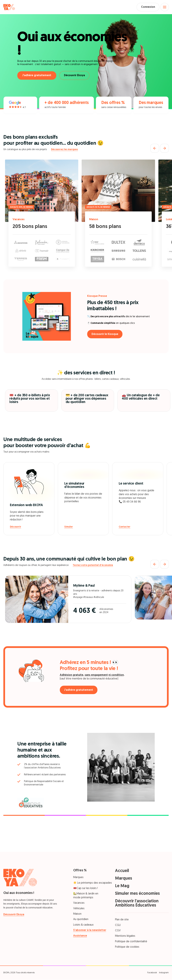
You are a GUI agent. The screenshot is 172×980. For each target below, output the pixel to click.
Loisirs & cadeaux (83, 925)
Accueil (122, 871)
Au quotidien (81, 920)
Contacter (125, 527)
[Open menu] (164, 7)
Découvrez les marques (64, 150)
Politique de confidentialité (131, 942)
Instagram (164, 973)
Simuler (69, 527)
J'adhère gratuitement (37, 76)
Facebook (152, 973)
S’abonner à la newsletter (90, 931)
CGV (118, 931)
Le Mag (122, 887)
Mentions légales (125, 937)
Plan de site (122, 920)
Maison (94, 220)
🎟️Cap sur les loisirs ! (85, 889)
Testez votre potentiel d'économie (93, 566)
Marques (78, 878)
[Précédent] (155, 149)
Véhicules (79, 909)
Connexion (147, 7)
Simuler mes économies (137, 894)
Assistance (80, 936)
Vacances (19, 220)
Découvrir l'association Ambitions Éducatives (137, 904)
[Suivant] (164, 149)
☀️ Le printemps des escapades (93, 883)
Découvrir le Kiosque (106, 335)
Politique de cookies (127, 947)
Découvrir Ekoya (75, 76)
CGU (118, 926)
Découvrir (16, 527)
